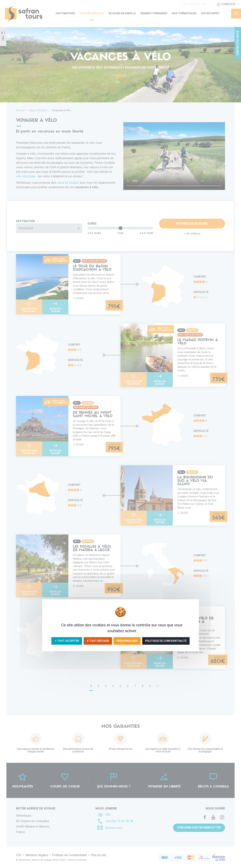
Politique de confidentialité (166, 641)
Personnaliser (127, 641)
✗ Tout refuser (98, 641)
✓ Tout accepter (67, 641)
